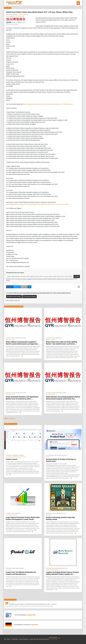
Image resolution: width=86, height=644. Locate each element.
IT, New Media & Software (18, 455)
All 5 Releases (10, 418)
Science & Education (57, 338)
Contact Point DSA (34, 639)
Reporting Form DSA (44, 639)
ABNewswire (49, 515)
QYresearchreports (20, 16)
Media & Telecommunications (19, 338)
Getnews (48, 457)
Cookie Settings (53, 639)
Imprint (9, 639)
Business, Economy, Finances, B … (60, 455)
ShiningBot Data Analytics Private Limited (16, 457)
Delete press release (14, 296)
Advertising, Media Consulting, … (60, 568)
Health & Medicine (23, 15)
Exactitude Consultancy (11, 515)
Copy (77, 276)
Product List (9, 570)
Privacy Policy (15, 639)
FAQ (5, 639)
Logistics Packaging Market (52, 570)
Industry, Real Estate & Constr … (19, 393)
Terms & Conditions (24, 639)
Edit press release (30, 296)
